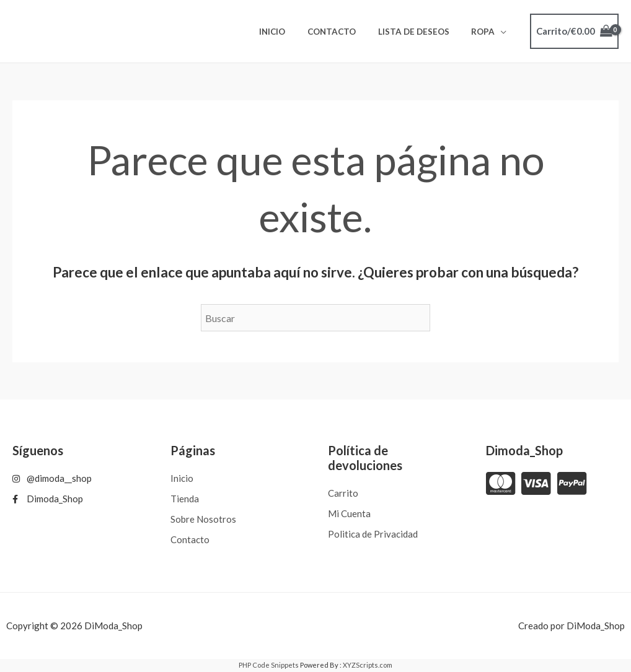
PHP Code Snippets (269, 665)
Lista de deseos (422, 32)
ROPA (486, 32)
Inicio (291, 32)
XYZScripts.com (368, 665)
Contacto (345, 32)
